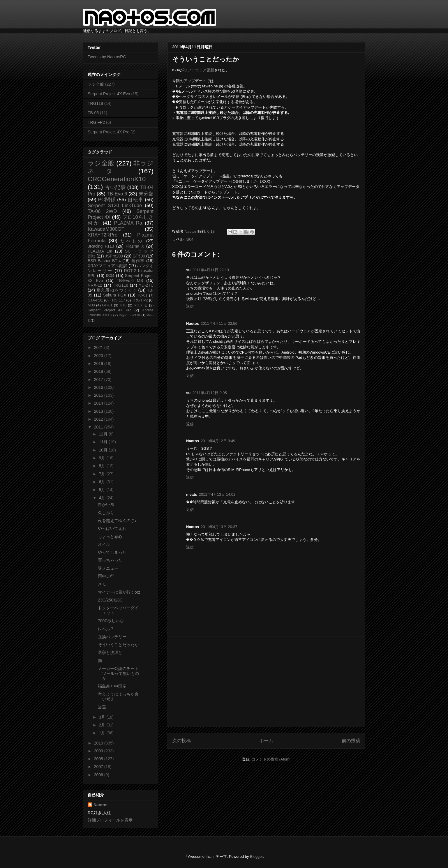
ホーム (266, 741)
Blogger (256, 856)
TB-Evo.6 (117, 194)
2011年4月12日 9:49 (218, 441)
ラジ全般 (96, 84)
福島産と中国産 (112, 686)
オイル (104, 544)
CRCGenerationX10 (117, 179)
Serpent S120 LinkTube (115, 205)
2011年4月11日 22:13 (211, 270)
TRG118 (95, 103)
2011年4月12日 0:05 (210, 393)
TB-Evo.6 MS (130, 280)
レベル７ (106, 629)
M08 (91, 305)
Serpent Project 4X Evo (109, 94)
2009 (99, 751)
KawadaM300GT (106, 229)
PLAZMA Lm (100, 251)
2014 (99, 403)
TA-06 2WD (102, 211)
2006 (99, 775)
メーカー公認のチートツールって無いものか (118, 673)
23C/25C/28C (110, 600)
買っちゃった (110, 560)
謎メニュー (108, 568)
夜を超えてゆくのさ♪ (117, 521)
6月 (103, 482)
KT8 (123, 305)
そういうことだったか (118, 645)
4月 (103, 498)
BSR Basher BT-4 (104, 261)
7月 (103, 474)
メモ (102, 584)
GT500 (139, 256)
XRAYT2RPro (103, 235)
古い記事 (115, 187)
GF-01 (107, 305)
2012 (99, 419)
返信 (190, 306)
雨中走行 (106, 576)
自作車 (138, 261)
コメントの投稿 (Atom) (271, 759)
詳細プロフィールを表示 (110, 820)
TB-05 (93, 113)
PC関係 (107, 200)
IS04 (189, 239)
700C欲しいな (111, 621)
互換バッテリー (112, 637)
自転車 (135, 200)
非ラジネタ (121, 167)
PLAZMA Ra (128, 223)
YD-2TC (146, 285)
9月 (103, 458)
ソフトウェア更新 (199, 70)
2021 (99, 347)
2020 (99, 356)
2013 (99, 411)
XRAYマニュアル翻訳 (107, 266)
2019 (99, 364)
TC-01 (142, 295)
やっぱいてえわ (112, 528)
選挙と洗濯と (110, 652)
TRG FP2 (96, 122)
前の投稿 (351, 741)
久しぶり (106, 513)
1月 (103, 733)
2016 (99, 387)
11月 (104, 442)
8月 (103, 466)
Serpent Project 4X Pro (109, 132)
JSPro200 (114, 256)
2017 (99, 380)
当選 (102, 707)
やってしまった (112, 552)
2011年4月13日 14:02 (217, 494)
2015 (99, 395)
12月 (104, 434)
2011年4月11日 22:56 (219, 323)
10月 (104, 450)
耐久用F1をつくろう (117, 290)
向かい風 (106, 504)
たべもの (132, 241)
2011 (99, 427)
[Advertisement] (266, 682)
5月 (103, 490)
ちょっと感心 (110, 537)
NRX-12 (95, 285)
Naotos (100, 805)
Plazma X (135, 246)
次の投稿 (181, 741)
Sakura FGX (115, 295)
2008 (99, 759)
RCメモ (141, 305)
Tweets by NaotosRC (107, 57)
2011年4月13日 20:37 (219, 527)
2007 (99, 767)
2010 (99, 743)
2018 (99, 371)
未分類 (146, 194)
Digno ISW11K (130, 315)
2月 (103, 725)
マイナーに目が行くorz (119, 592)
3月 (103, 717)
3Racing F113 (101, 246)
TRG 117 (117, 300)
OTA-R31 (95, 300)
